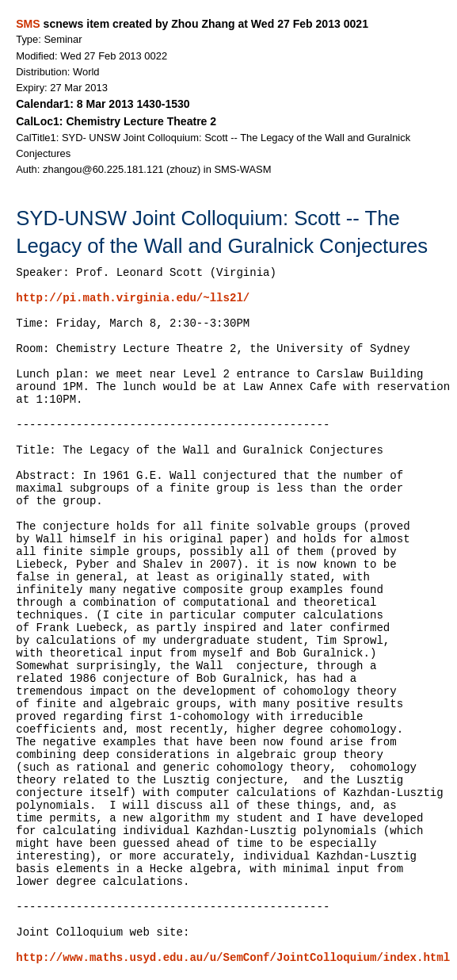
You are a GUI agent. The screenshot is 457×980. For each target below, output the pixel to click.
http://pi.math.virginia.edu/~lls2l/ (133, 298)
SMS (28, 24)
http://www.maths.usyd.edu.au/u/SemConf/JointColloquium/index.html (233, 958)
